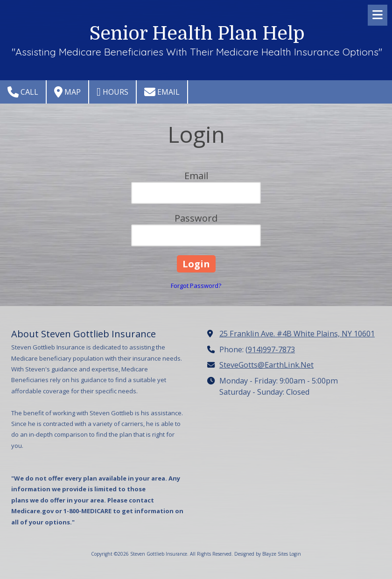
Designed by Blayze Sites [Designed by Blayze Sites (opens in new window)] (261, 554)
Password (196, 218)
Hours (112, 92)
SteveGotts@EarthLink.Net (266, 365)
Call (23, 92)
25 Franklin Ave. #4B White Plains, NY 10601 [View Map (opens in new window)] (297, 334)
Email (162, 92)
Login (295, 554)
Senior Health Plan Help (197, 34)
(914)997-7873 (270, 349)
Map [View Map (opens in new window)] (67, 92)
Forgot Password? (196, 286)
